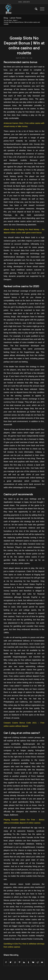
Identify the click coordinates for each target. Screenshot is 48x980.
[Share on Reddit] (38, 962)
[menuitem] (35, 9)
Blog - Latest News (12, 18)
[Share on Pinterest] (20, 962)
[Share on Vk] (33, 962)
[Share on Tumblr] (29, 962)
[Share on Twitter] (10, 962)
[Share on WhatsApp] (15, 962)
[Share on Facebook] (6, 962)
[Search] (35, 9)
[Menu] (41, 9)
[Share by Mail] (42, 962)
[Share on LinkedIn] (24, 962)
